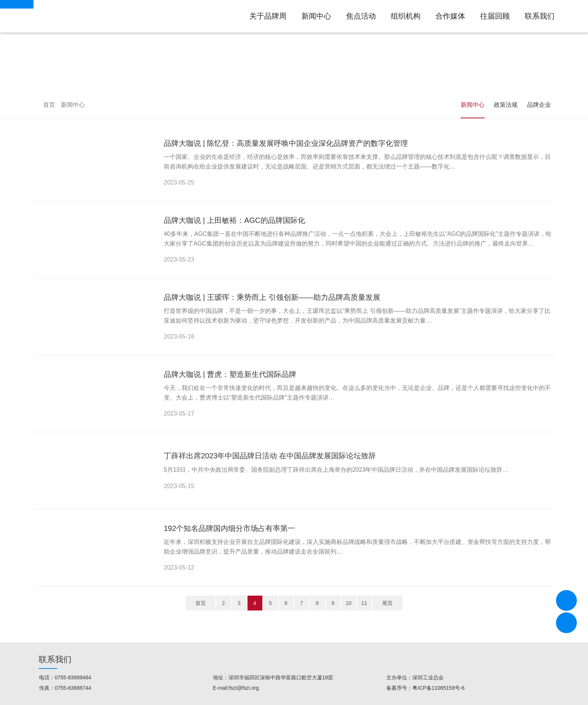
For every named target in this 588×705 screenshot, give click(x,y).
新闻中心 (316, 16)
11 (364, 603)
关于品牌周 (268, 16)
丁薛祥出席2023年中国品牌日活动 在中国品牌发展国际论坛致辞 (270, 456)
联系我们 (540, 16)
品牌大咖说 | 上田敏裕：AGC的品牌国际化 (234, 220)
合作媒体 (450, 16)
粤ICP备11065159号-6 (438, 688)
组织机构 (406, 16)
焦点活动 (361, 16)
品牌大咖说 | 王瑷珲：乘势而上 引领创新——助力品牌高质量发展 (272, 297)
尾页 (387, 603)
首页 (49, 105)
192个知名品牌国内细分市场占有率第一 (229, 528)
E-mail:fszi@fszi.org (236, 688)
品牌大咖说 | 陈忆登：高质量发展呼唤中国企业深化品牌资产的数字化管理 (286, 143)
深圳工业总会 (428, 677)
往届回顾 (495, 16)
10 (349, 603)
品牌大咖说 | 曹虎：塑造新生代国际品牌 (230, 374)
